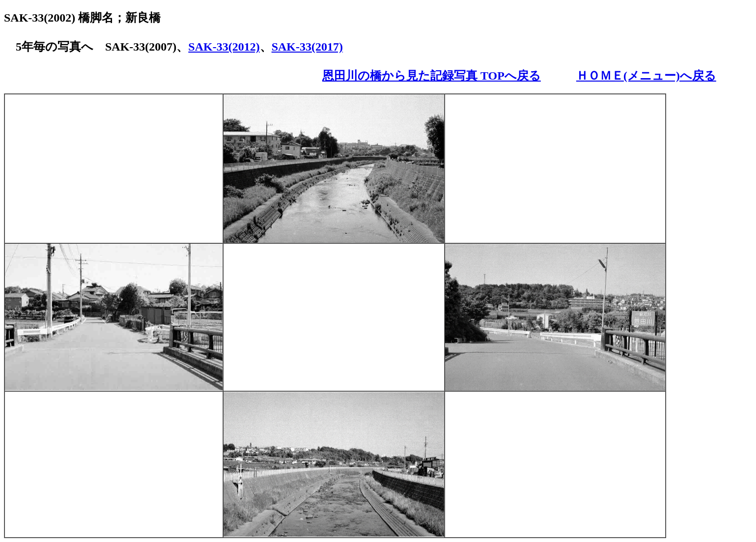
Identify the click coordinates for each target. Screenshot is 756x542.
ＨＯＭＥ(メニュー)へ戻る (646, 76)
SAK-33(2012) (224, 47)
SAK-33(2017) (307, 47)
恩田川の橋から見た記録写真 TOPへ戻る (432, 76)
